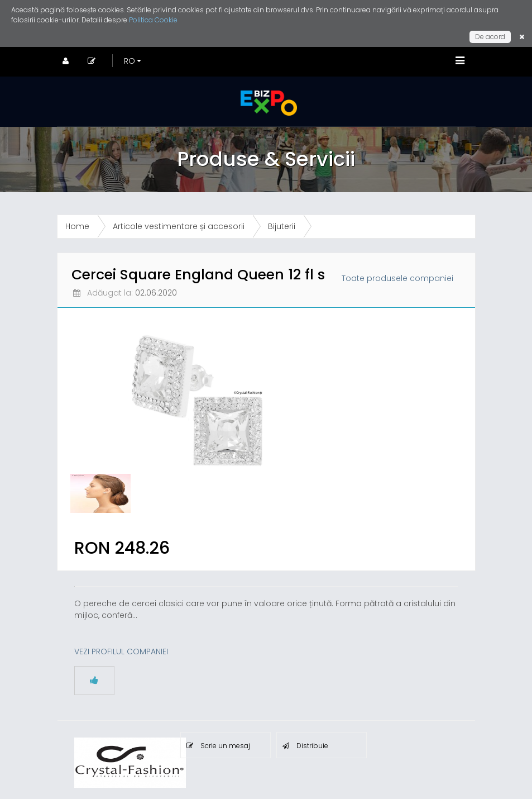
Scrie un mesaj (218, 746)
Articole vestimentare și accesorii (179, 226)
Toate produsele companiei (397, 278)
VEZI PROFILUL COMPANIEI (121, 651)
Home (77, 226)
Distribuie (305, 746)
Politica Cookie (153, 20)
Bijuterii (282, 226)
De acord (490, 37)
